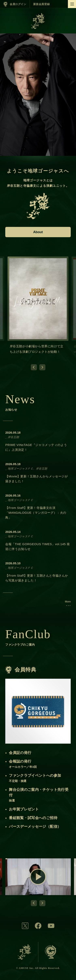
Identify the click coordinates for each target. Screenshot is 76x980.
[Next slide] (42, 367)
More (68, 602)
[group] (38, 309)
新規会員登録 (42, 4)
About (38, 232)
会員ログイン (18, 4)
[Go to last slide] (34, 367)
